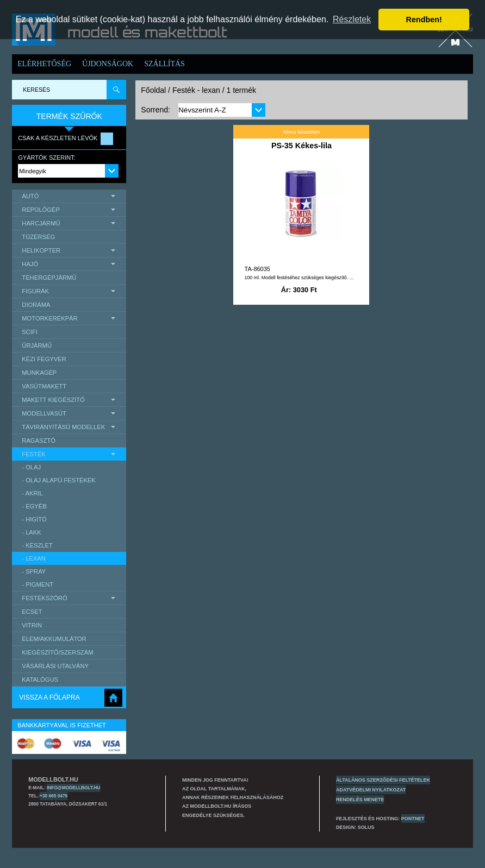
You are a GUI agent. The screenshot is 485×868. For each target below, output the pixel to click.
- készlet (37, 545)
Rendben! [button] (424, 20)
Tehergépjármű (49, 278)
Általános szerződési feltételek (383, 780)
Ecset (32, 612)
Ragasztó (39, 441)
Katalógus (40, 680)
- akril (32, 493)
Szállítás (164, 64)
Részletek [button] (352, 19)
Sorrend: (156, 110)
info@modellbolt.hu (73, 788)
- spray (34, 571)
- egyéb (34, 506)
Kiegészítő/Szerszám (57, 652)
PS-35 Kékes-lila (301, 146)
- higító (34, 519)
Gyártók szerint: (47, 158)
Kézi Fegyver (44, 359)
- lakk (31, 532)
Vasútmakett (44, 386)
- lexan (34, 558)
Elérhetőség (44, 64)
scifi (30, 332)
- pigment (38, 584)
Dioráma (36, 305)
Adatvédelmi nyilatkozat (371, 790)
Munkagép (39, 373)
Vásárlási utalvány (55, 666)
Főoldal (153, 90)
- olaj (31, 467)
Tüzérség (38, 237)
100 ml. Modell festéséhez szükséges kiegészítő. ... (299, 278)
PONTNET (413, 819)
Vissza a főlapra (49, 697)
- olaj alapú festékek (59, 480)
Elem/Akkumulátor (54, 639)
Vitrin (32, 625)
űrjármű (37, 345)
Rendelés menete (360, 800)
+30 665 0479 (54, 796)
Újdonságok (108, 64)
